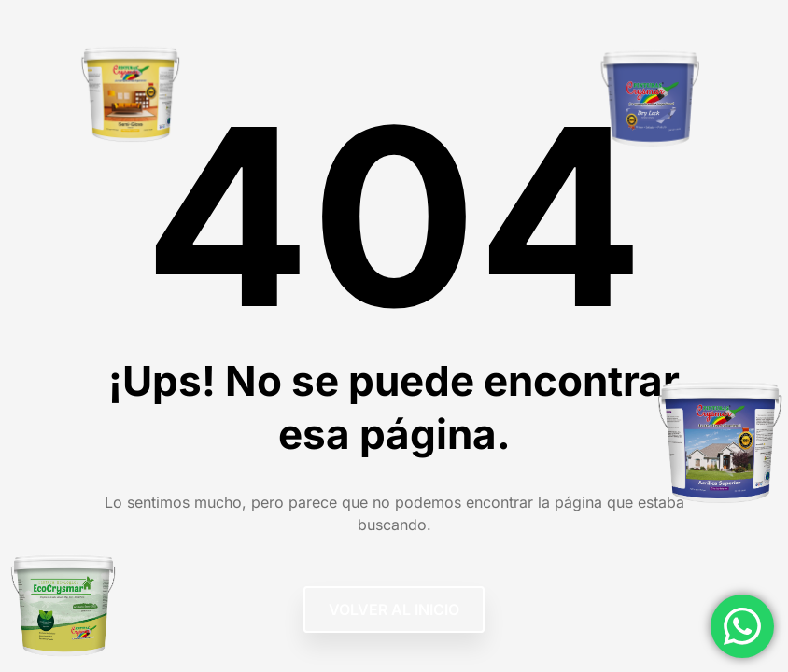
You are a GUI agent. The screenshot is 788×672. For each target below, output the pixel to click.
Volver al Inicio (394, 609)
